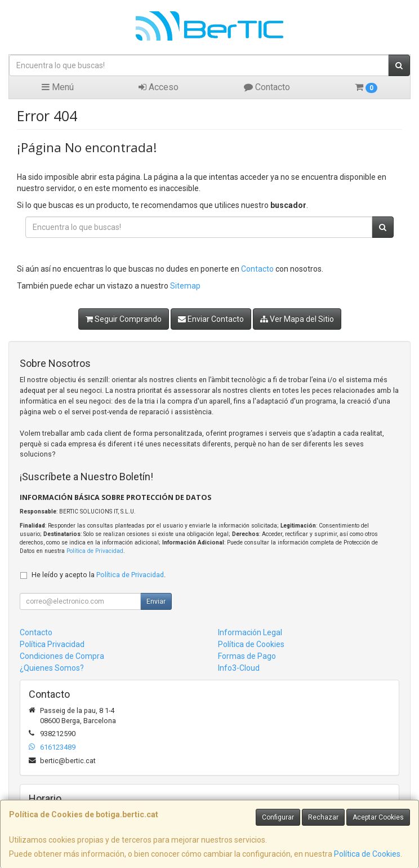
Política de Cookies (367, 854)
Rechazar (323, 817)
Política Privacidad (52, 644)
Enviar (156, 601)
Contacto (267, 87)
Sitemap (185, 286)
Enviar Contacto (211, 319)
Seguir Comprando (124, 319)
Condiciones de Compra (62, 656)
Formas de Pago (247, 656)
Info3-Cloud (239, 668)
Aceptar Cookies (378, 817)
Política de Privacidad (95, 551)
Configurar (278, 817)
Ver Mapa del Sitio (297, 319)
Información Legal (250, 632)
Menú (58, 87)
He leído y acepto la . (99, 575)
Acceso (159, 87)
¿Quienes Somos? (52, 668)
